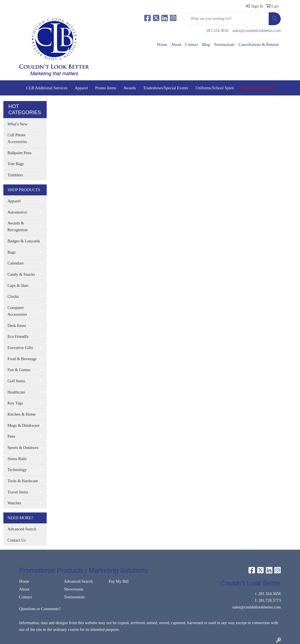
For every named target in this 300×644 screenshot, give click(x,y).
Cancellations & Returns (259, 45)
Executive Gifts (20, 348)
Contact (192, 45)
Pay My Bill (119, 581)
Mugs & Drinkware (24, 425)
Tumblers (15, 175)
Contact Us (17, 540)
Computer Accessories (17, 311)
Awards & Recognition (18, 226)
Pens (11, 436)
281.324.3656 (217, 31)
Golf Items (16, 381)
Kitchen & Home (22, 414)
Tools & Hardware (23, 481)
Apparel (81, 88)
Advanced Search (22, 529)
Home (162, 45)
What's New (17, 124)
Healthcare (16, 392)
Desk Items (17, 325)
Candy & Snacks (21, 274)
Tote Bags (16, 164)
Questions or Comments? (40, 609)
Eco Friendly (18, 336)
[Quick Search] (226, 19)
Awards (130, 88)
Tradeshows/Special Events (166, 88)
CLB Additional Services (47, 88)
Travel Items (18, 492)
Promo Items (106, 88)
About (176, 45)
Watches (14, 503)
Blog (206, 45)
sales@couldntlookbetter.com (257, 31)
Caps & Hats (18, 285)
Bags (12, 252)
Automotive (17, 212)
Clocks (13, 296)
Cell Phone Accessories (17, 138)
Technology (17, 470)
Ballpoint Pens (20, 153)
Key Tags (15, 403)
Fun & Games (19, 370)
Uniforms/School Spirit (215, 88)
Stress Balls (17, 459)
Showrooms (74, 589)
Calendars (16, 263)
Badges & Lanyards (24, 241)
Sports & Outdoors (23, 448)
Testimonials (224, 45)
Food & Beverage (22, 359)
